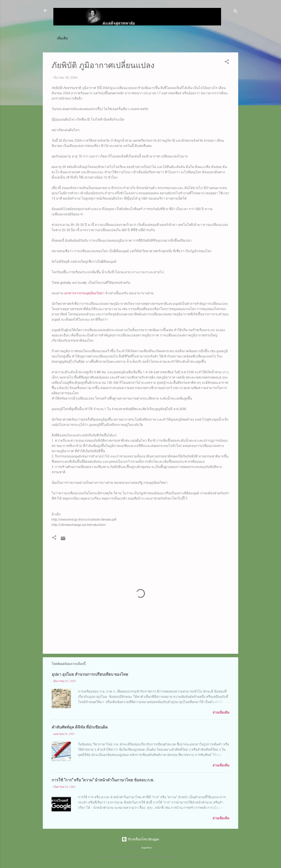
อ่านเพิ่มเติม (221, 713)
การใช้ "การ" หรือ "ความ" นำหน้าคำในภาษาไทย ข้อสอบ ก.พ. (103, 780)
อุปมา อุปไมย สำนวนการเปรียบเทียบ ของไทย (90, 675)
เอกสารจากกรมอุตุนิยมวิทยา (84, 294)
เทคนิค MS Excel (140, 38)
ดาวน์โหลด (170, 38)
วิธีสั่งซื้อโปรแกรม (198, 38)
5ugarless (147, 848)
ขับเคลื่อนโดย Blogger (140, 839)
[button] (227, 63)
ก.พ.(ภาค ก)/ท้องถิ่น (104, 38)
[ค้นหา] (236, 12)
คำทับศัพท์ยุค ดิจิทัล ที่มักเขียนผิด (80, 728)
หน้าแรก (76, 38)
